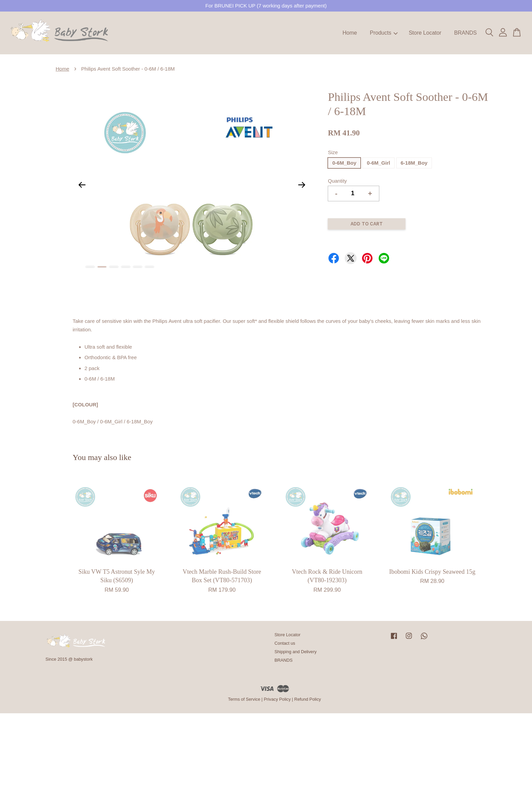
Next (302, 185)
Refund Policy (308, 699)
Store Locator (425, 33)
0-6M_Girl (378, 163)
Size (333, 152)
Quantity (337, 181)
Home (350, 33)
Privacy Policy (277, 699)
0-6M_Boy (344, 163)
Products (384, 33)
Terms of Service (244, 699)
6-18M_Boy (414, 163)
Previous (82, 185)
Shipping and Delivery (296, 652)
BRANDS (465, 33)
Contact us (285, 643)
